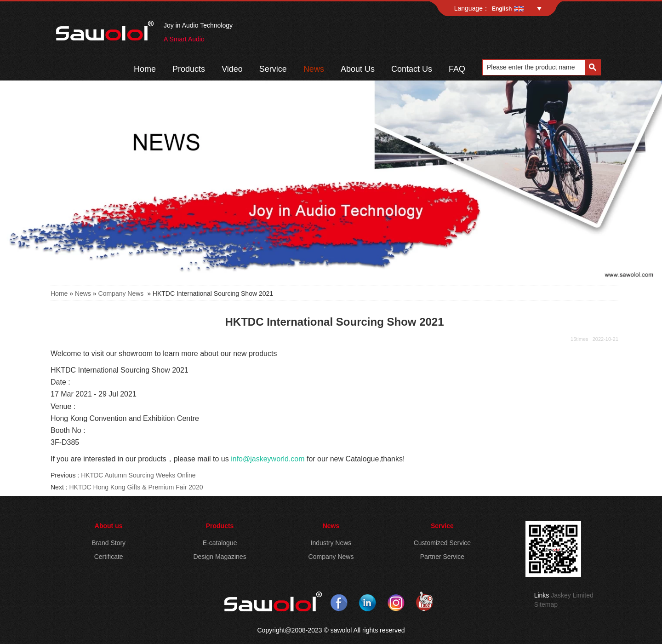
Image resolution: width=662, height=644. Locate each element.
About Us (358, 69)
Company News (121, 293)
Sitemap (546, 604)
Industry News (331, 543)
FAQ (457, 69)
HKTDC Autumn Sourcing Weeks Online (138, 475)
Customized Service (442, 543)
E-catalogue (220, 543)
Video (232, 69)
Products (189, 69)
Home (145, 69)
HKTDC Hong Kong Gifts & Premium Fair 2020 (136, 487)
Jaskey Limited (572, 595)
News (314, 69)
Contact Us (412, 69)
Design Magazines (220, 557)
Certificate (109, 557)
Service (273, 69)
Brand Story (108, 543)
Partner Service (442, 557)
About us (109, 526)
